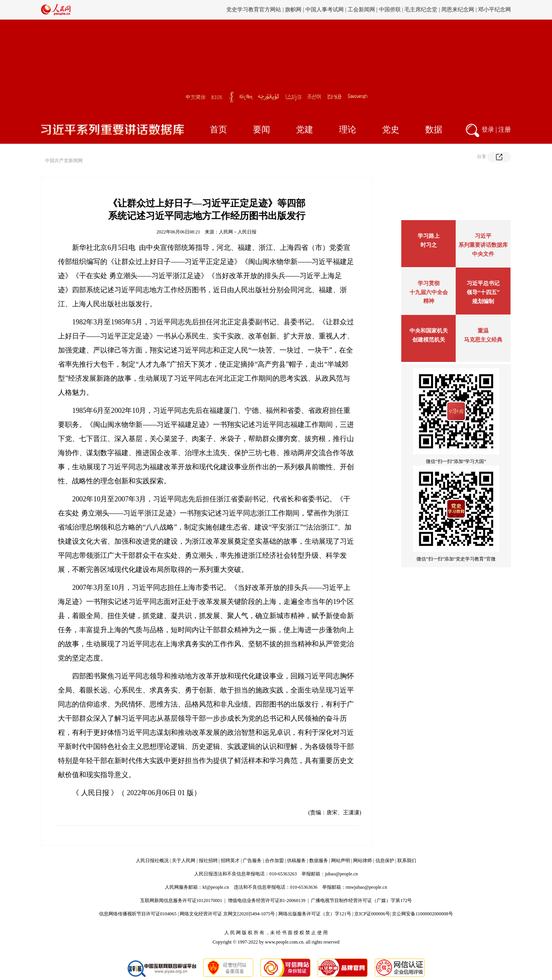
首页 (218, 129)
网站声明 (341, 861)
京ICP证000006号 (372, 914)
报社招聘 (208, 861)
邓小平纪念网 (494, 10)
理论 (348, 129)
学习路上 (429, 236)
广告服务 (252, 861)
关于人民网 (184, 861)
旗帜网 (293, 10)
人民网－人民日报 (238, 232)
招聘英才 (230, 861)
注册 (505, 129)
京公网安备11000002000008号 (422, 914)
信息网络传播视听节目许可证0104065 (138, 914)
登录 (488, 129)
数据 (434, 129)
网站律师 (363, 861)
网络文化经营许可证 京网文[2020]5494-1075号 (227, 914)
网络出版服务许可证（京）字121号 (315, 914)
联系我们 (407, 861)
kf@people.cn (216, 887)
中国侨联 (390, 10)
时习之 (429, 245)
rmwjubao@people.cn (366, 887)
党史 (391, 129)
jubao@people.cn (341, 874)
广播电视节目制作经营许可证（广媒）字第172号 (361, 900)
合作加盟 (274, 861)
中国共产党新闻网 (64, 161)
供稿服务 (296, 861)
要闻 (262, 129)
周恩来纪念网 (458, 10)
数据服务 (319, 861)
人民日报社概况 (152, 861)
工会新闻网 (361, 10)
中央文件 (483, 254)
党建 (305, 129)
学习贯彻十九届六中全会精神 (429, 292)
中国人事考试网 (325, 10)
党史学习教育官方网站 (254, 10)
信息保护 (385, 861)
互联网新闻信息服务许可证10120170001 (181, 900)
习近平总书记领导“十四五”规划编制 (483, 292)
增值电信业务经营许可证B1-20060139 (267, 900)
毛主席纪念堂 (421, 10)
